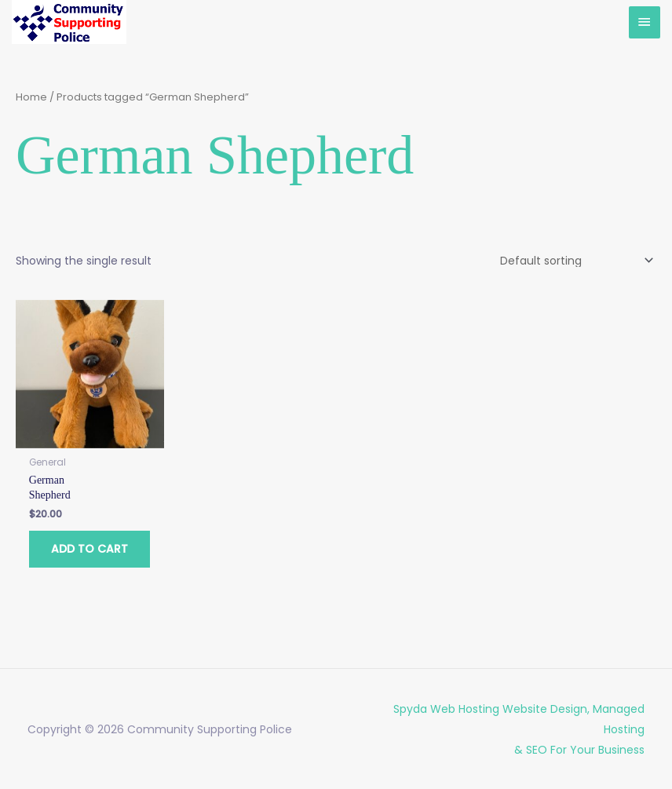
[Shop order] (574, 261)
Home (31, 97)
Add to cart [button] (89, 549)
